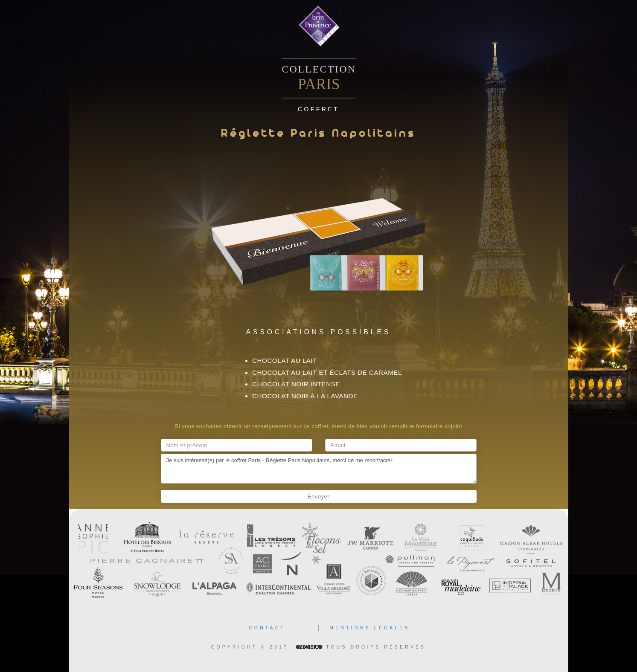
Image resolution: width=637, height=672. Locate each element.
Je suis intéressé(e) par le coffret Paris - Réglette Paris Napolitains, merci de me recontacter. (319, 469)
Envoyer (318, 497)
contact (267, 628)
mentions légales (369, 628)
